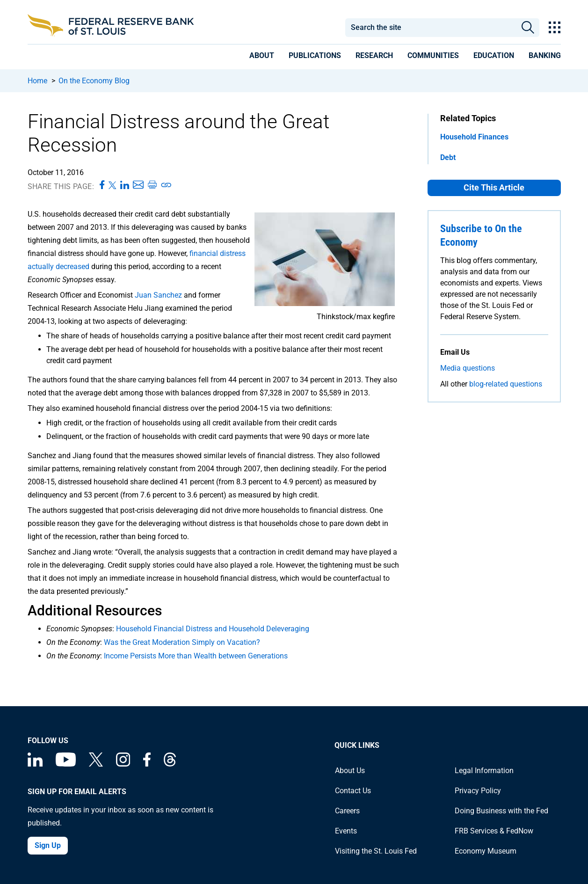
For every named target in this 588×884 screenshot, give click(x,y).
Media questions (468, 368)
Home (37, 81)
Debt (448, 157)
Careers (347, 811)
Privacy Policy (478, 791)
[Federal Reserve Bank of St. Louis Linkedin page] (35, 764)
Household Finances (474, 137)
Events (346, 831)
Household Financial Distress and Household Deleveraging (213, 629)
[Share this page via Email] (138, 185)
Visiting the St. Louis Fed (376, 851)
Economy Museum (486, 851)
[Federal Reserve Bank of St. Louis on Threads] (170, 764)
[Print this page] (152, 185)
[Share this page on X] (113, 185)
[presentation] (262, 57)
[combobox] (431, 28)
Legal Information (484, 771)
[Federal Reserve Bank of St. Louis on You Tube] (66, 764)
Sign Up (48, 845)
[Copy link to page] (167, 185)
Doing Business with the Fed (501, 811)
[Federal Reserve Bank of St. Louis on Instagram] (123, 764)
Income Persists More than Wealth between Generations (196, 656)
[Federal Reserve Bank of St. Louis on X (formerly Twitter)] (96, 764)
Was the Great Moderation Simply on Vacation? (182, 642)
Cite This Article (494, 187)
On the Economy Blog (94, 81)
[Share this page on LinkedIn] (125, 185)
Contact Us (353, 791)
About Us (350, 771)
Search (528, 28)
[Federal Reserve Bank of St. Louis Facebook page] (147, 764)
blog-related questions (506, 384)
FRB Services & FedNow (494, 831)
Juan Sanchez (158, 295)
